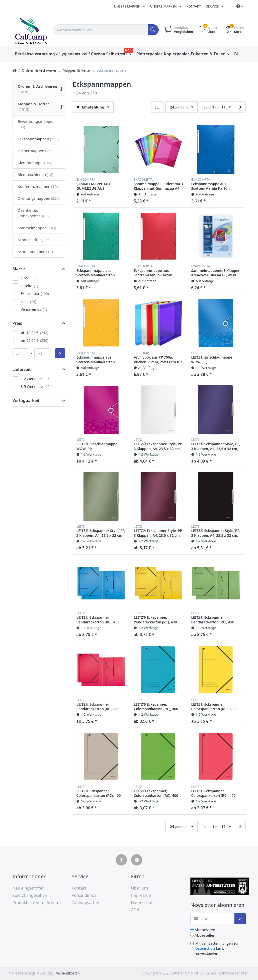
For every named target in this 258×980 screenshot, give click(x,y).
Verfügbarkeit (26, 400)
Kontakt (194, 6)
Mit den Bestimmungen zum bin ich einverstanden (218, 949)
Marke (19, 269)
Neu (128, 50)
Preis (17, 323)
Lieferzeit (22, 369)
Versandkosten (68, 973)
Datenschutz (205, 948)
